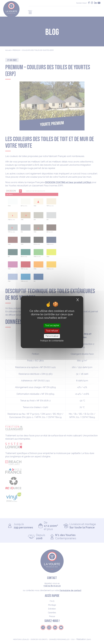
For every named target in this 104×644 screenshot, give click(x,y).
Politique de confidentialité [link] (52, 341)
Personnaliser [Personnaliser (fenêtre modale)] (52, 336)
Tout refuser (52, 331)
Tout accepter (52, 325)
